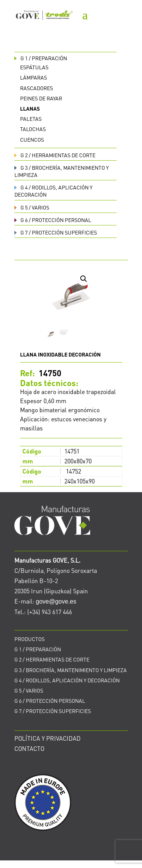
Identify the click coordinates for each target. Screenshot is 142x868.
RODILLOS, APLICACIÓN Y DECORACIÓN (67, 680)
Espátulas (34, 67)
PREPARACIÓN (41, 58)
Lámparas (34, 77)
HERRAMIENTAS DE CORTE (55, 155)
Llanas (30, 108)
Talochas (33, 129)
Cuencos (32, 139)
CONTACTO (29, 748)
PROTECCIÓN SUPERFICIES (56, 232)
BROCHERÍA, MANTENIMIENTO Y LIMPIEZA (71, 670)
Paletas (31, 119)
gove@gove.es (56, 601)
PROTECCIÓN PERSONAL (53, 220)
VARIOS (32, 207)
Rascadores (37, 88)
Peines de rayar (41, 98)
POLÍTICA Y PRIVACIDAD (48, 738)
